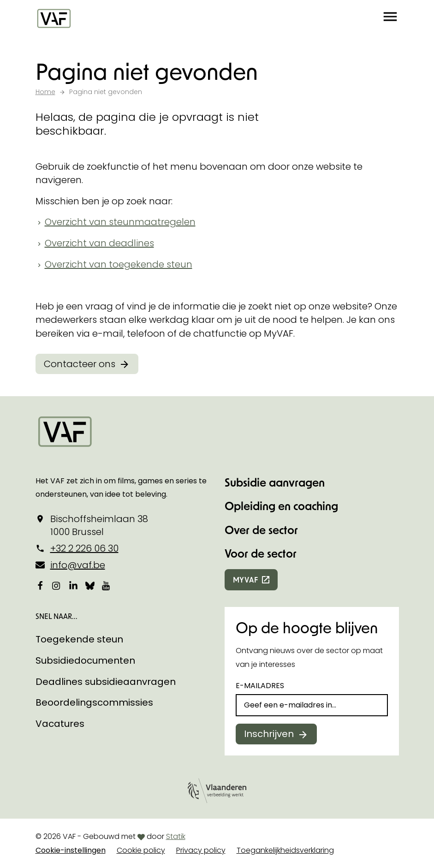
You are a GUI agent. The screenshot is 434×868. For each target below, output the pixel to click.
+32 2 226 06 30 (84, 548)
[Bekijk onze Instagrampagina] (57, 586)
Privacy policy (201, 850)
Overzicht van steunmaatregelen (120, 222)
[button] (390, 18)
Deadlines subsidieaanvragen (106, 682)
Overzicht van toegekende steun (119, 264)
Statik (176, 836)
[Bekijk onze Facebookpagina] (40, 586)
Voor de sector (261, 553)
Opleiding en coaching (281, 506)
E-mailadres (260, 686)
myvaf (246, 580)
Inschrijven (269, 734)
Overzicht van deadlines (99, 243)
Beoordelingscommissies (94, 702)
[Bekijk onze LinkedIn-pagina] (73, 586)
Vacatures (60, 724)
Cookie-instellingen (71, 850)
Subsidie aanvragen (275, 482)
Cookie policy (141, 850)
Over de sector (261, 530)
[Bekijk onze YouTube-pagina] (107, 586)
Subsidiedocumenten (85, 660)
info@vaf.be (78, 565)
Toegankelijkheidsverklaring (285, 850)
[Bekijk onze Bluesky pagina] (90, 586)
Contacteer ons (80, 364)
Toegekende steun (79, 639)
